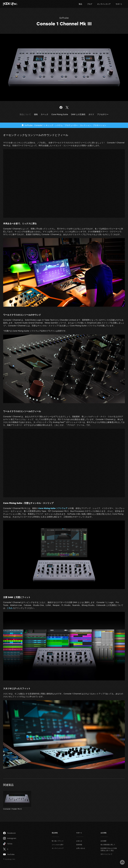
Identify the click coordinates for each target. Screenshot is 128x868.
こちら (10, 608)
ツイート (67, 107)
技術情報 (79, 845)
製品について (25, 114)
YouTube (9, 854)
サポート (119, 4)
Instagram (10, 838)
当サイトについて (106, 854)
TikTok (8, 844)
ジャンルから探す (58, 845)
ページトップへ (122, 862)
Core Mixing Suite (60, 114)
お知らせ (79, 841)
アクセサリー (103, 114)
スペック (45, 114)
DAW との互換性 (78, 114)
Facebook (9, 833)
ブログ (90, 4)
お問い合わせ (81, 848)
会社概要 (103, 841)
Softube (64, 18)
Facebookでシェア (61, 107)
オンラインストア (104, 4)
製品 (80, 4)
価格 (36, 114)
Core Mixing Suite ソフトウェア (53, 508)
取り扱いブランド (58, 841)
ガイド (91, 114)
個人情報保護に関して (108, 845)
